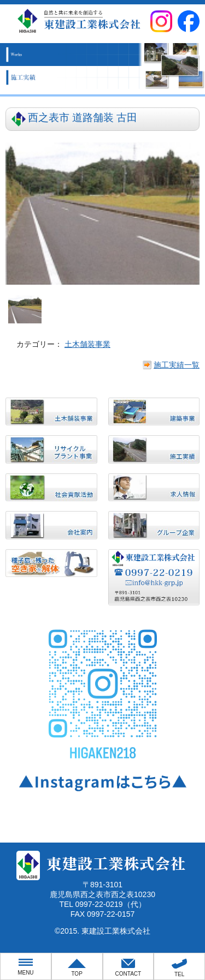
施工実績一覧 (177, 365)
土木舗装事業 (87, 344)
